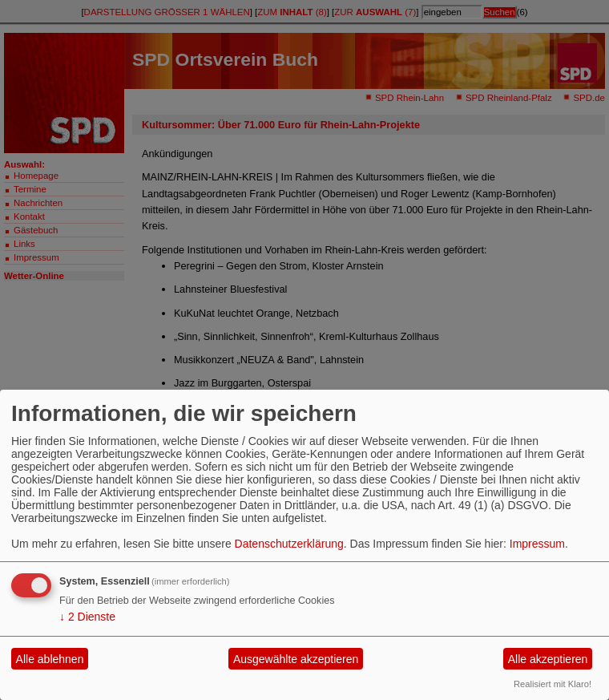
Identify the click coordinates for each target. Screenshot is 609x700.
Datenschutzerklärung (289, 544)
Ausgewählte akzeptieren (296, 659)
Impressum (537, 544)
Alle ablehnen (50, 659)
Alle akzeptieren (548, 659)
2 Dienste (87, 617)
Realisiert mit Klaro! (553, 684)
